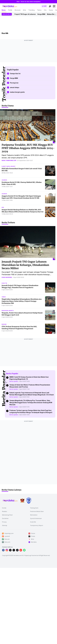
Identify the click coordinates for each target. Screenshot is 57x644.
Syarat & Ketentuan (36, 518)
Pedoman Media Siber (37, 511)
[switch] (44, 6)
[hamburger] (54, 6)
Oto (45, 10)
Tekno (39, 10)
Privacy (4, 522)
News (4, 10)
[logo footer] (10, 500)
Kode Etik (33, 522)
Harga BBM (42, 14)
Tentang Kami (34, 508)
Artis (24, 10)
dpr (3, 207)
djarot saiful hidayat (9, 166)
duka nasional (7, 277)
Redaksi (5, 511)
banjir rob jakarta (8, 311)
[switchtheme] (50, 6)
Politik (10, 10)
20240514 (4, 180)
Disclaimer (5, 518)
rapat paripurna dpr (9, 160)
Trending (31, 10)
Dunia (51, 10)
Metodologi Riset (7, 515)
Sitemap (5, 525)
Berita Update (14, 381)
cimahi (4, 297)
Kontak (4, 508)
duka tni (4, 283)
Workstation (34, 515)
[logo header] (10, 6)
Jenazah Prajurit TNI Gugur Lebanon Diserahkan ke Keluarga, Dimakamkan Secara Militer (25, 265)
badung (4, 324)
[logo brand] (22, 501)
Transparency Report (37, 525)
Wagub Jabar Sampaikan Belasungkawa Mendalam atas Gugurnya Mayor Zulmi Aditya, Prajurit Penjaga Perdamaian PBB (22, 301)
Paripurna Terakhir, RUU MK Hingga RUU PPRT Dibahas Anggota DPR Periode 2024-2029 (28, 148)
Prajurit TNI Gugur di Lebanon (26, 14)
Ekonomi (18, 10)
